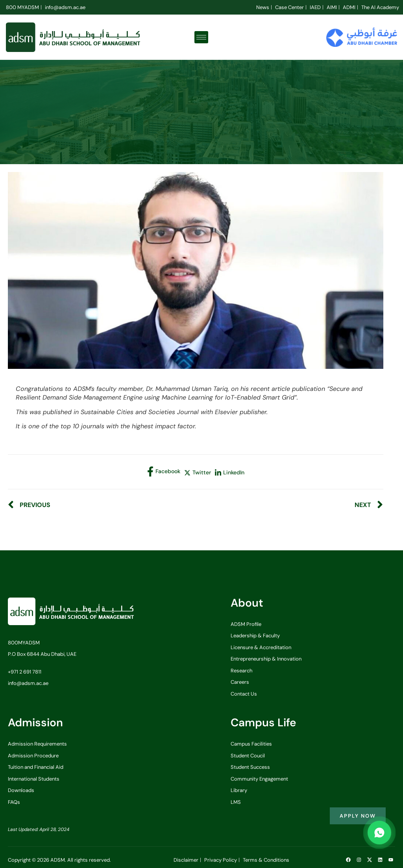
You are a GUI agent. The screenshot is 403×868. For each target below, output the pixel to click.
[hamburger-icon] (201, 37)
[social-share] (164, 472)
